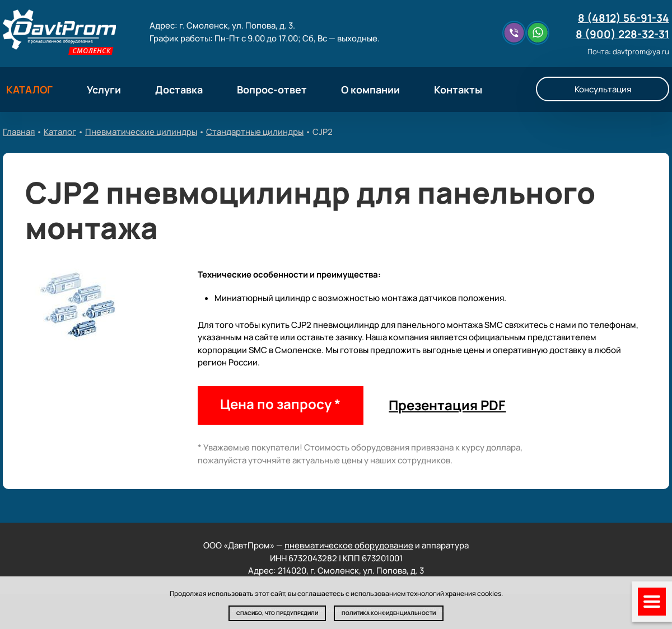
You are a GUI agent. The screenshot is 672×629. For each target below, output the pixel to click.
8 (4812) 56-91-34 (624, 18)
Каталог (60, 132)
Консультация (603, 89)
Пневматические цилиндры (141, 132)
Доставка (179, 90)
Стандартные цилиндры (255, 132)
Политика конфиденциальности (389, 613)
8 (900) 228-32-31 (622, 34)
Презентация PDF (447, 405)
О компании (370, 90)
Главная (19, 132)
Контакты (458, 90)
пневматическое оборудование (349, 545)
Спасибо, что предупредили (277, 613)
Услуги (104, 90)
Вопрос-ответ (272, 90)
